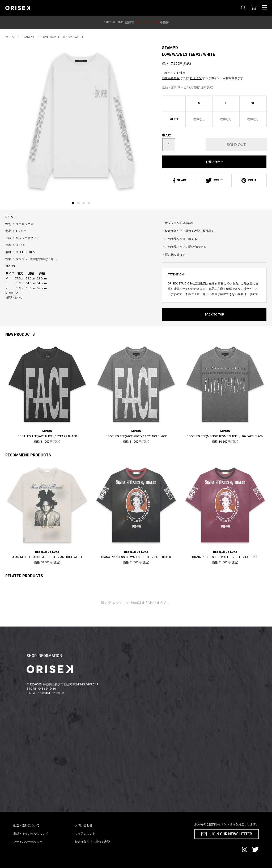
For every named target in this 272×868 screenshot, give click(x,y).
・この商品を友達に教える (180, 239)
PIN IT (249, 180)
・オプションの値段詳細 (178, 223)
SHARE (180, 180)
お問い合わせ (214, 162)
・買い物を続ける (174, 255)
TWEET (214, 180)
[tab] (74, 204)
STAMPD (170, 48)
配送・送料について (26, 825)
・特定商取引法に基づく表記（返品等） (188, 231)
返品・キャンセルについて (31, 834)
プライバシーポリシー (28, 842)
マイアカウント (85, 834)
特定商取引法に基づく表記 (92, 842)
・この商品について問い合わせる (184, 247)
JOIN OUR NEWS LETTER (231, 834)
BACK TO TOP (214, 315)
